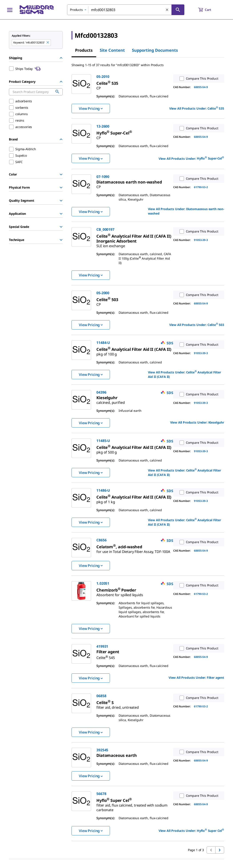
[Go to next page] (220, 850)
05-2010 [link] (103, 77)
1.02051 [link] (103, 583)
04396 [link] (101, 392)
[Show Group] (61, 174)
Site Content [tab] (112, 50)
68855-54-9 (201, 87)
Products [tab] (84, 50)
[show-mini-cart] (209, 10)
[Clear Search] (167, 10)
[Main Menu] (10, 10)
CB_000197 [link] (105, 229)
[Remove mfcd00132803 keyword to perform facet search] (48, 43)
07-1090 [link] (103, 177)
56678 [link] (101, 794)
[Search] (178, 10)
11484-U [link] (103, 343)
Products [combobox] (76, 10)
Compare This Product (198, 79)
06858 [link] (101, 696)
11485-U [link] (103, 441)
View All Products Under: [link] (197, 108)
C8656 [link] (101, 540)
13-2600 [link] (103, 126)
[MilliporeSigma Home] (37, 10)
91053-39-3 (201, 240)
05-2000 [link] (103, 293)
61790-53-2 (201, 187)
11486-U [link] (103, 490)
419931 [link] (102, 646)
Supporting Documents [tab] (155, 50)
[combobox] (126, 10)
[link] (107, 83)
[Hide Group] (61, 58)
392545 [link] (102, 750)
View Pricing (91, 108)
